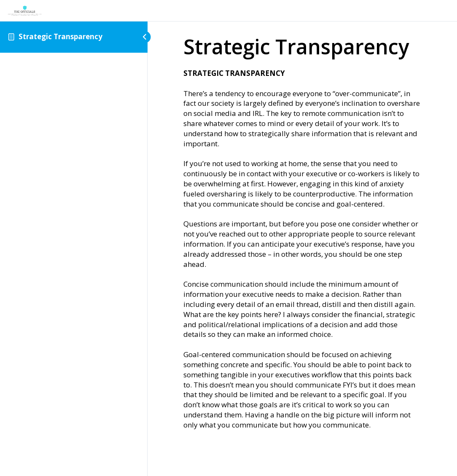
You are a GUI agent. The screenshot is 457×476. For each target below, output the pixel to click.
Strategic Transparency (60, 36)
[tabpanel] (302, 249)
